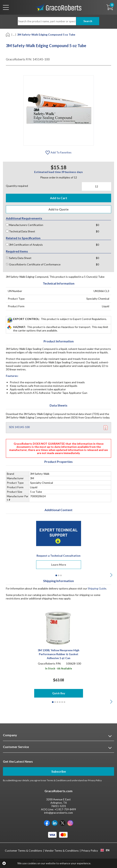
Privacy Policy (95, 780)
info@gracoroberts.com (58, 813)
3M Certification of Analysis (24, 245)
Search (88, 21)
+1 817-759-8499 (65, 809)
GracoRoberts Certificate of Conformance (33, 264)
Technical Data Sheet (21, 231)
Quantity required (17, 186)
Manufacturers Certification (25, 225)
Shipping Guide (97, 588)
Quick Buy (59, 693)
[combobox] (105, 850)
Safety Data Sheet (19, 258)
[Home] (8, 34)
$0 (97, 225)
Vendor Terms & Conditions (62, 851)
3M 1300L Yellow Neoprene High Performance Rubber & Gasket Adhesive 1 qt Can (58, 654)
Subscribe (59, 771)
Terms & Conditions (57, 780)
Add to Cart (59, 198)
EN (105, 850)
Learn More (59, 565)
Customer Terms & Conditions (24, 851)
